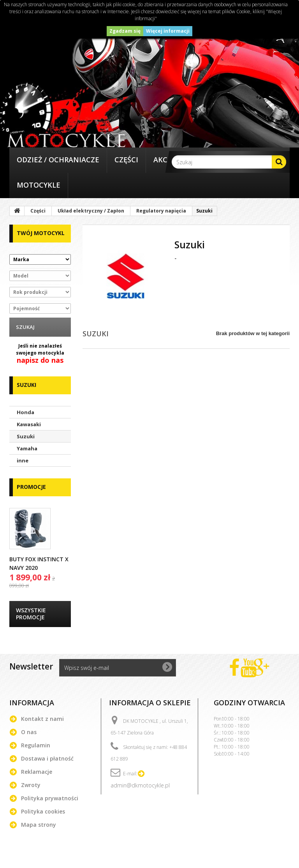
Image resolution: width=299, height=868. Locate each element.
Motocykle (39, 185)
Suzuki (26, 436)
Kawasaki (29, 424)
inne (23, 460)
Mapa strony (39, 825)
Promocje (31, 487)
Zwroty (31, 785)
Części (126, 160)
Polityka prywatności (50, 798)
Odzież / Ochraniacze (58, 160)
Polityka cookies (43, 811)
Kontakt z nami (42, 719)
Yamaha (27, 448)
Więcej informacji (168, 31)
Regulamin (36, 745)
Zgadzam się (125, 31)
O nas (29, 732)
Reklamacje (37, 772)
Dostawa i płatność (47, 758)
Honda (26, 412)
